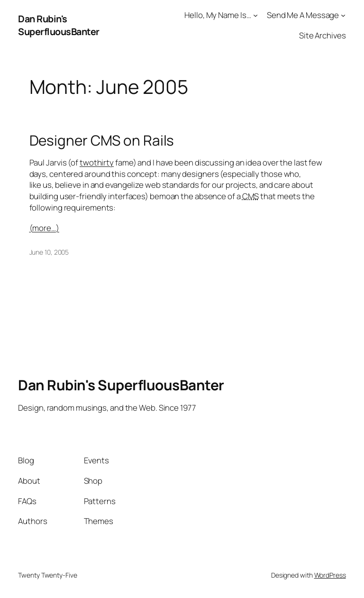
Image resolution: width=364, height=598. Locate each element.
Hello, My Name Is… (218, 15)
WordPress (330, 575)
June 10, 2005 (49, 252)
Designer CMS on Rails (102, 140)
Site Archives (323, 35)
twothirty (97, 162)
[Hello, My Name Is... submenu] (255, 15)
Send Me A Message (303, 15)
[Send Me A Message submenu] (343, 15)
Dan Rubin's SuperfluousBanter (59, 25)
